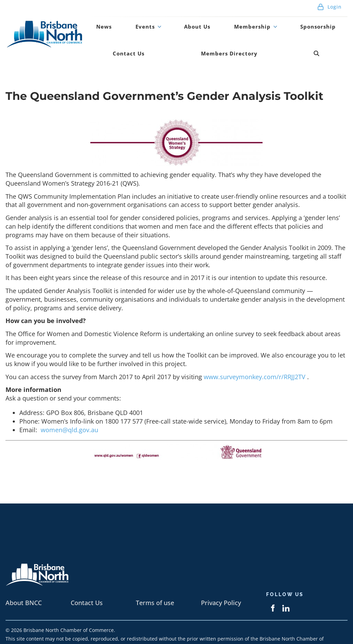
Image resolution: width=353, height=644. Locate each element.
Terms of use (155, 584)
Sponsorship (275, 22)
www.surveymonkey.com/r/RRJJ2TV (255, 358)
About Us (171, 22)
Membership (218, 22)
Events (129, 22)
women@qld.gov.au (69, 411)
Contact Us (324, 22)
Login (329, 7)
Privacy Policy (221, 584)
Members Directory (165, 40)
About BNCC (24, 584)
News (99, 22)
